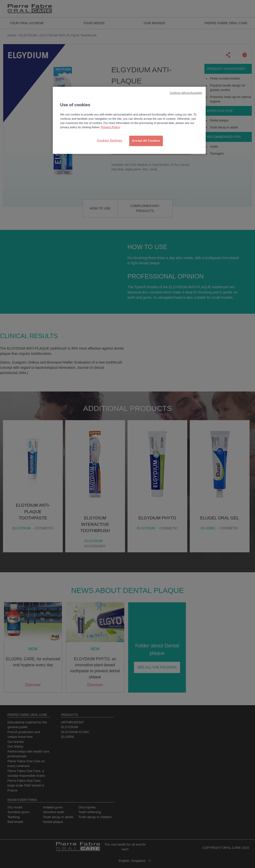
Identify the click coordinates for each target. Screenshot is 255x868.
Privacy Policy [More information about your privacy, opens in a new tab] (110, 127)
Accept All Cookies (146, 141)
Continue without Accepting (186, 93)
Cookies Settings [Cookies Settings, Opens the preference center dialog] (109, 140)
